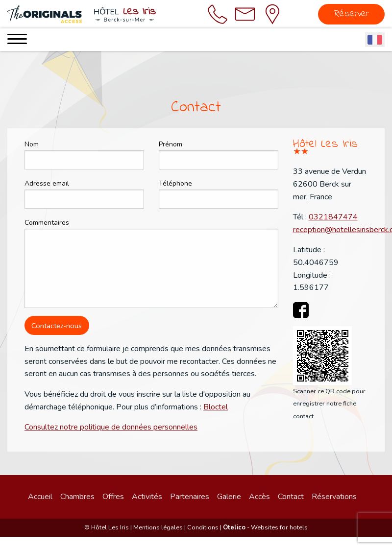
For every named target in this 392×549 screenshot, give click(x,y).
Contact (291, 497)
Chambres (77, 497)
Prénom (171, 144)
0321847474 (333, 217)
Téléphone (175, 183)
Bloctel (216, 407)
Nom (32, 144)
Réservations (334, 497)
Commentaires (47, 223)
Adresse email (47, 183)
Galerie (229, 497)
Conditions (203, 527)
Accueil (40, 497)
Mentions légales (158, 527)
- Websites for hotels (265, 527)
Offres (113, 497)
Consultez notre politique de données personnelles (111, 427)
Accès (259, 497)
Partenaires (190, 497)
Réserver (351, 14)
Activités (147, 497)
